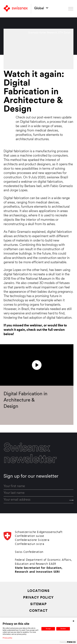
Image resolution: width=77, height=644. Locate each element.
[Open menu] (71, 9)
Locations (38, 591)
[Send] (71, 500)
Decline (63, 629)
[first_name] (38, 486)
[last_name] (38, 493)
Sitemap (38, 604)
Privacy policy (7, 638)
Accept (48, 629)
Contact (38, 611)
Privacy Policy (38, 598)
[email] (38, 500)
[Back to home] (16, 9)
